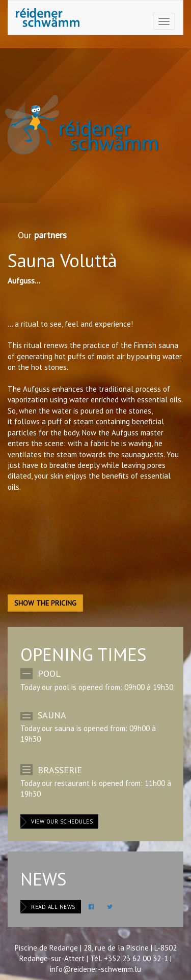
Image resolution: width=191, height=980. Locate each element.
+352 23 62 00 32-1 (136, 958)
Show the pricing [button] (45, 603)
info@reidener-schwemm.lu (95, 969)
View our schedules (62, 821)
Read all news (53, 907)
